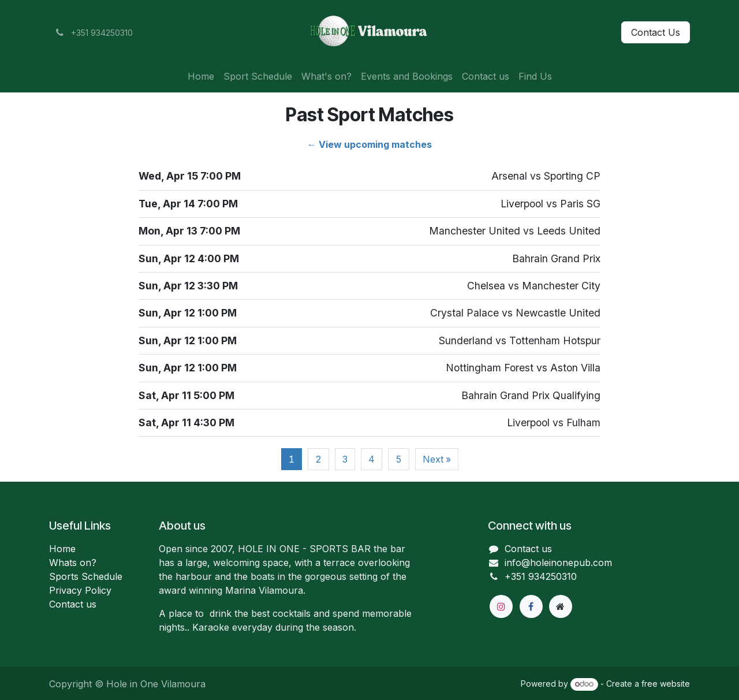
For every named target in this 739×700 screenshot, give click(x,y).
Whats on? (73, 563)
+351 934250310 (541, 576)
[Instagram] (501, 606)
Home (62, 549)
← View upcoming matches (369, 144)
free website (666, 684)
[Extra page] (561, 606)
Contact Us (656, 32)
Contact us (73, 604)
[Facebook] (531, 606)
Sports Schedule (86, 576)
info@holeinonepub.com (558, 563)
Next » (437, 459)
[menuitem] (201, 76)
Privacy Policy (80, 590)
